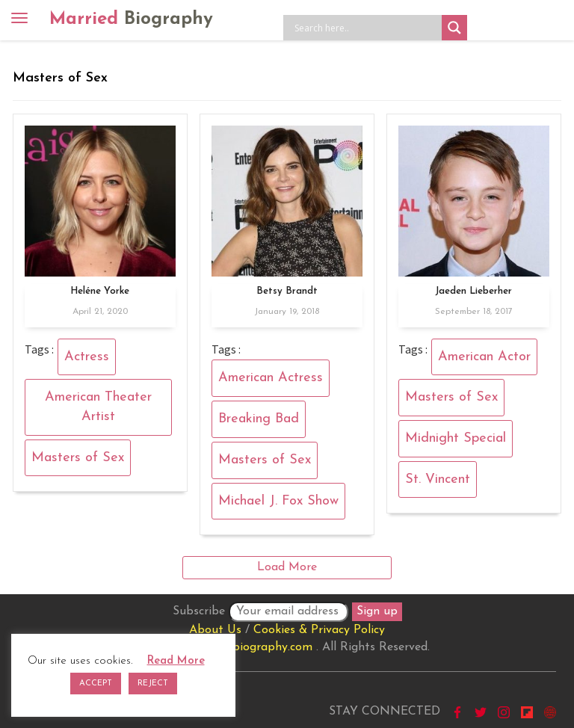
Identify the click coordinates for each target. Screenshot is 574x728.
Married (131, 19)
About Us (215, 630)
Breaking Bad (259, 419)
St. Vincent (438, 479)
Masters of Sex (78, 458)
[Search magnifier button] (454, 28)
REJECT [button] (153, 684)
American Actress (271, 378)
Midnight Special (456, 438)
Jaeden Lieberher (473, 291)
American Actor (484, 357)
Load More (287, 567)
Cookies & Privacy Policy (319, 630)
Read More (176, 661)
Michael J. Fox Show (278, 501)
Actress (87, 357)
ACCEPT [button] (96, 684)
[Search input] (366, 28)
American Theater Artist (98, 407)
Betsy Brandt (287, 291)
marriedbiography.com (251, 647)
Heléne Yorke (100, 291)
